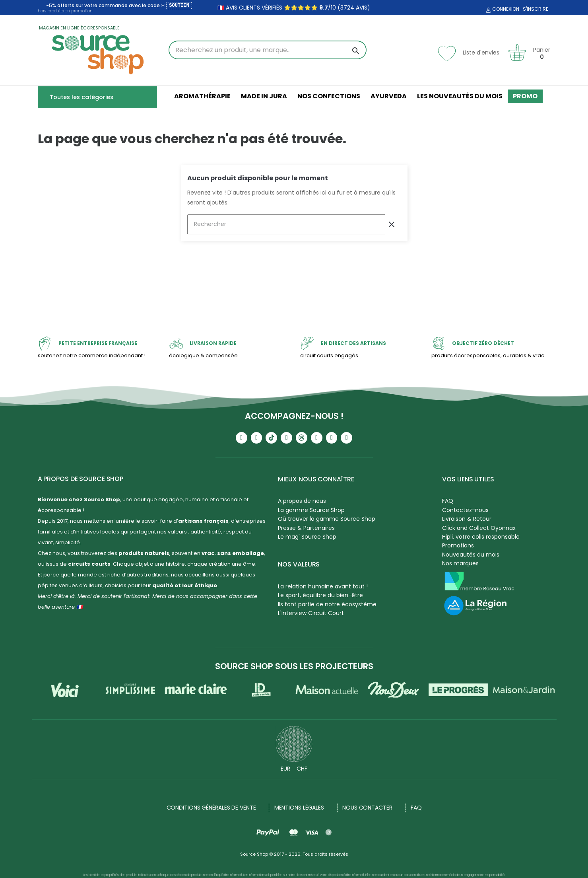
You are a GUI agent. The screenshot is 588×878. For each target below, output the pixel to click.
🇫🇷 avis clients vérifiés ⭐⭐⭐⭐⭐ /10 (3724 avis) (294, 8)
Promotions (458, 545)
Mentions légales (299, 808)
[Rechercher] (286, 224)
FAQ (448, 501)
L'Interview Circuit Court (311, 613)
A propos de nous (302, 501)
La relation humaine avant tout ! (323, 586)
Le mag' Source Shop (307, 537)
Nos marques (460, 563)
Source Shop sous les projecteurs (294, 666)
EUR (285, 769)
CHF (302, 769)
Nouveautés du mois (471, 555)
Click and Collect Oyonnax (479, 528)
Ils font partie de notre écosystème (327, 604)
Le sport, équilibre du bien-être (320, 595)
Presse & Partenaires (306, 528)
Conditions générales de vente (211, 808)
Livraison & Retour (467, 519)
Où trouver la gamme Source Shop (327, 519)
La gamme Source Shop (311, 510)
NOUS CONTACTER (367, 808)
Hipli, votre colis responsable (481, 537)
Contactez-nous (465, 510)
